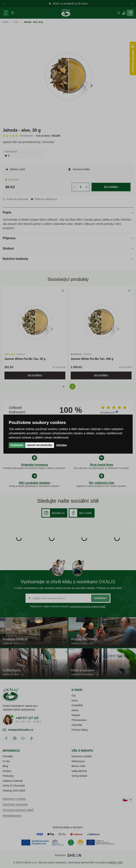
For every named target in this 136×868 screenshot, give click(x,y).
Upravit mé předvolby (40, 445)
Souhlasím (17, 445)
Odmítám (62, 445)
